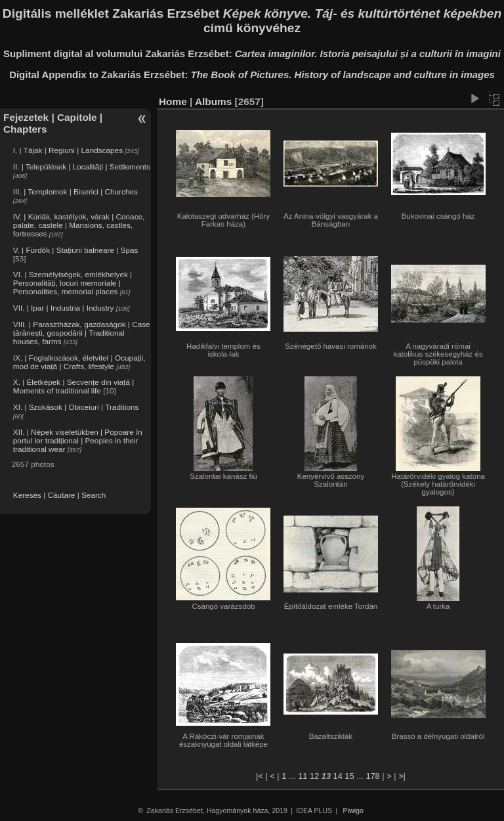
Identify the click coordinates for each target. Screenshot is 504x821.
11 (303, 776)
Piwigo (353, 810)
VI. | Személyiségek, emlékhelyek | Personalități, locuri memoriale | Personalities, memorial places (73, 283)
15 (349, 776)
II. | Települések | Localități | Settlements (82, 166)
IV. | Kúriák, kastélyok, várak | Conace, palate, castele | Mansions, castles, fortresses (79, 225)
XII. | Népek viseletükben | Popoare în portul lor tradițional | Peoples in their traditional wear (78, 440)
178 (372, 776)
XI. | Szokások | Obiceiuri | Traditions (76, 407)
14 (338, 776)
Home (173, 101)
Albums (213, 101)
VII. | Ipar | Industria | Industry (64, 308)
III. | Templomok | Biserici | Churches (75, 191)
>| (402, 776)
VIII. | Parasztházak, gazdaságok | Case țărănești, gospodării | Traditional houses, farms (82, 333)
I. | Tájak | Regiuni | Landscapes (68, 150)
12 (314, 776)
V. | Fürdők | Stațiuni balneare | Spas (76, 250)
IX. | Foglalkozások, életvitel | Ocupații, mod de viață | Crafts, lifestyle (79, 362)
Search (94, 495)
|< (260, 776)
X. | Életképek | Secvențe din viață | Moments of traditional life (73, 386)
